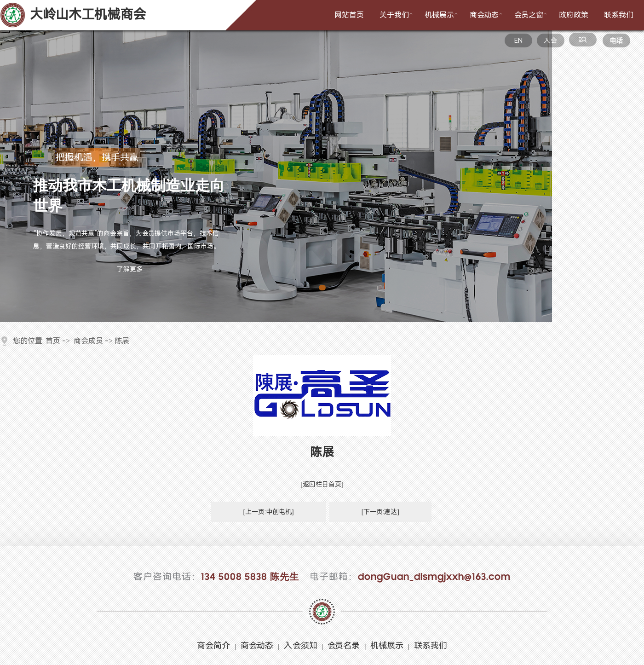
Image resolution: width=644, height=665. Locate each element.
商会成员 (88, 341)
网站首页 (349, 15)
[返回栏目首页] (322, 484)
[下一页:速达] (380, 512)
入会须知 (301, 645)
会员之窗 (532, 14)
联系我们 (619, 15)
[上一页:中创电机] (268, 512)
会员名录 (344, 645)
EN (518, 40)
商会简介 (213, 645)
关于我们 (397, 14)
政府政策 (574, 15)
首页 (53, 341)
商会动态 (487, 14)
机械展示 (442, 14)
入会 (550, 40)
